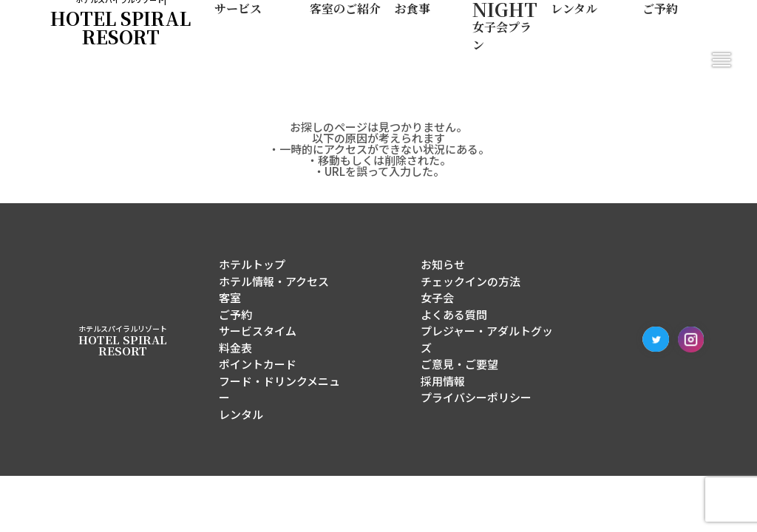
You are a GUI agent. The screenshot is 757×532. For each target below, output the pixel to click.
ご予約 (235, 314)
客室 (230, 297)
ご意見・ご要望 (459, 364)
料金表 (235, 348)
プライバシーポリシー (476, 397)
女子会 (437, 297)
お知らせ (443, 264)
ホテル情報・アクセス (274, 281)
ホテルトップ (252, 264)
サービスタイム (258, 331)
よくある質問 (454, 314)
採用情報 (443, 381)
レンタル (241, 414)
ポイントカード (258, 364)
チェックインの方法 (471, 281)
